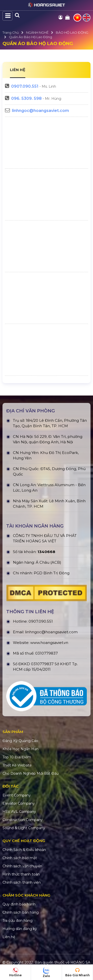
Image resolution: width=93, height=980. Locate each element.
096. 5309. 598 (26, 98)
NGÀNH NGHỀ (37, 32)
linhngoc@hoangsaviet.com (40, 111)
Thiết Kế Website (17, 765)
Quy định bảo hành (19, 904)
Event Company (17, 795)
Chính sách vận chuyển (22, 866)
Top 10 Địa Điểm (17, 757)
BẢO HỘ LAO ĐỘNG (72, 32)
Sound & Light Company (24, 828)
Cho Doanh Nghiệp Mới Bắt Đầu (31, 773)
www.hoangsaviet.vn (49, 643)
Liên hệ (9, 937)
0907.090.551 (25, 86)
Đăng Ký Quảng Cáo (20, 741)
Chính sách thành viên (22, 882)
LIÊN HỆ (18, 70)
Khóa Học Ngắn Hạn (20, 749)
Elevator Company (19, 803)
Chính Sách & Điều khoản (24, 850)
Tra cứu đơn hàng (17, 921)
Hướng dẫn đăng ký (20, 929)
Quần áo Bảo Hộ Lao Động (31, 37)
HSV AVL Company (19, 812)
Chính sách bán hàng (21, 912)
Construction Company (23, 820)
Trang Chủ (11, 32)
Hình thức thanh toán (21, 874)
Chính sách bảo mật (20, 858)
